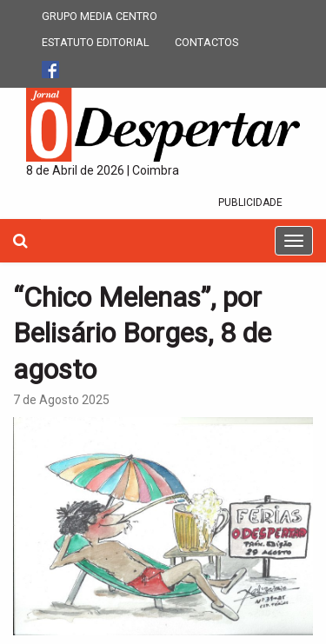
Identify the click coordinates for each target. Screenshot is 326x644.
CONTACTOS (206, 42)
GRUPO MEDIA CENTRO (100, 16)
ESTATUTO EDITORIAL (96, 42)
